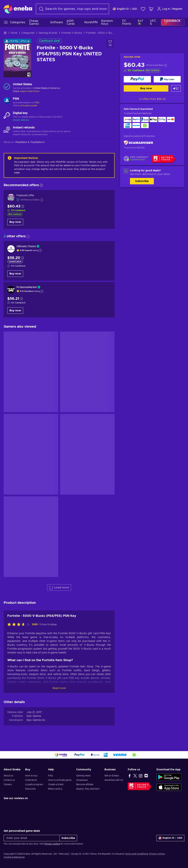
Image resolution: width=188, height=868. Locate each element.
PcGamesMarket (27, 287)
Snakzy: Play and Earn (88, 789)
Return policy (55, 789)
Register (177, 9)
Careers (8, 784)
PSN (37, 103)
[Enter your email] (32, 838)
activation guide (29, 106)
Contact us (9, 780)
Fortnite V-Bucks (72, 33)
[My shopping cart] (151, 9)
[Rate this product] (20, 625)
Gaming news (83, 776)
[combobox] (72, 9)
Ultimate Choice (26, 246)
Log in (163, 9)
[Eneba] (18, 9)
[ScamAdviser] (138, 143)
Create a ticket (56, 784)
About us (8, 776)
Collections (31, 780)
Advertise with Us (114, 780)
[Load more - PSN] (7, 101)
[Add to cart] (176, 88)
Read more (59, 688)
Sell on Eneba (112, 776)
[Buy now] (137, 79)
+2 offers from (152, 99)
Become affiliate (85, 784)
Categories (28, 33)
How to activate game (60, 780)
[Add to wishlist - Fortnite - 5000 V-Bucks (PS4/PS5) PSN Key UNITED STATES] (110, 45)
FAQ (50, 776)
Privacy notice (52, 844)
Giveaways (82, 780)
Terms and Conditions (136, 854)
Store (14, 33)
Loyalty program (34, 784)
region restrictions (30, 91)
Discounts (30, 789)
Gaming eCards (48, 33)
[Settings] (125, 9)
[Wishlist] (143, 9)
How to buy (31, 776)
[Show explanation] (40, 250)
